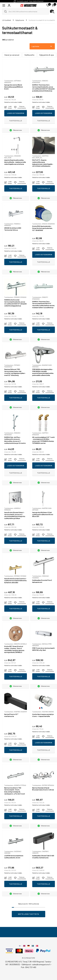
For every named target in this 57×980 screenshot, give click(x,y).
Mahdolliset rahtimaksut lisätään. (13, 102)
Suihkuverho (29, 55)
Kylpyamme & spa (47, 55)
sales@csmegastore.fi (41, 964)
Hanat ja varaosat (12, 55)
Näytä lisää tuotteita (29, 914)
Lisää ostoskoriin (16, 113)
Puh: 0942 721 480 (29, 967)
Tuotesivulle (16, 121)
